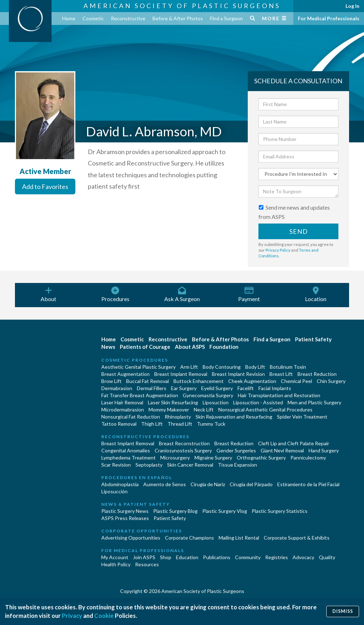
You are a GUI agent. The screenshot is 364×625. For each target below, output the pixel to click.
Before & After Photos (178, 18)
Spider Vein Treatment (302, 417)
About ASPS (190, 347)
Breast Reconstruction (184, 443)
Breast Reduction (317, 374)
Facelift (246, 388)
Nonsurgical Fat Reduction (131, 417)
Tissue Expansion (237, 465)
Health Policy (116, 564)
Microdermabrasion (123, 409)
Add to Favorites (45, 187)
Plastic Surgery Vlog (225, 511)
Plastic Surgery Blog (175, 511)
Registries (277, 557)
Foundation (224, 347)
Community (248, 557)
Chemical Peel (296, 381)
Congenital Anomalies (126, 450)
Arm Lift (189, 367)
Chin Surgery (331, 381)
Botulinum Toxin (288, 367)
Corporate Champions (189, 538)
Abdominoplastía (120, 484)
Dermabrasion (117, 388)
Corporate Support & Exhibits (297, 538)
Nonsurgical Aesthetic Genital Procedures (265, 409)
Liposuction (216, 402)
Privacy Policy (278, 250)
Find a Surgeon (226, 18)
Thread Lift (180, 424)
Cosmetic (93, 18)
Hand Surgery (324, 450)
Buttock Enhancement (199, 381)
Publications (217, 557)
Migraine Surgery (213, 458)
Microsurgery (175, 458)
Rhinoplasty (178, 417)
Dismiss (343, 611)
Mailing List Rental (239, 538)
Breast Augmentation (125, 374)
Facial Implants (275, 388)
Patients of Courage (145, 347)
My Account (115, 557)
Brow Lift (111, 381)
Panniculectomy (308, 458)
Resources (147, 564)
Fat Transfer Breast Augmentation (140, 395)
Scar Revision (116, 465)
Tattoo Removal (119, 424)
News (108, 347)
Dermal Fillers (152, 388)
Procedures (115, 294)
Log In (352, 6)
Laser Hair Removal (122, 402)
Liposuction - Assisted (258, 402)
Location (316, 294)
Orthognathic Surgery (261, 458)
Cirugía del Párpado (251, 484)
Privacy (72, 616)
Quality (327, 557)
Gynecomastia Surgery (208, 395)
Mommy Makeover (169, 409)
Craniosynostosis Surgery (183, 450)
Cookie (104, 616)
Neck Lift (204, 409)
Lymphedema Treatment (129, 458)
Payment (249, 294)
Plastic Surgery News (125, 511)
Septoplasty (149, 465)
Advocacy (303, 557)
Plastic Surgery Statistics (280, 511)
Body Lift (255, 367)
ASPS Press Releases (125, 518)
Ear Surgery (184, 388)
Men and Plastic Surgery (314, 402)
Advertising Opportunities (131, 538)
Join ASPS (144, 557)
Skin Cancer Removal (190, 465)
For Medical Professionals (329, 18)
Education (187, 557)
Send (299, 231)
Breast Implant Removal (181, 374)
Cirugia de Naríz (208, 484)
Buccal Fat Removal (148, 381)
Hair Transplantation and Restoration (279, 395)
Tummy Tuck (211, 424)
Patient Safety (313, 339)
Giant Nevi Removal (282, 450)
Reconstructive (128, 18)
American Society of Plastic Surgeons (182, 6)
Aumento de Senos (165, 484)
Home (69, 18)
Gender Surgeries (236, 450)
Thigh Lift (152, 424)
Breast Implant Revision (238, 374)
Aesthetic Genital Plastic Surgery (138, 367)
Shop (166, 557)
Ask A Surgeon (182, 294)
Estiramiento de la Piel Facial (308, 484)
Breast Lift (281, 374)
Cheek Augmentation (252, 381)
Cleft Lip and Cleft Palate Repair (294, 443)
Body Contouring (222, 367)
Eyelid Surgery (217, 388)
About (48, 294)
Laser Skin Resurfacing (173, 402)
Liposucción (114, 491)
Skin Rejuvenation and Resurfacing (234, 417)
